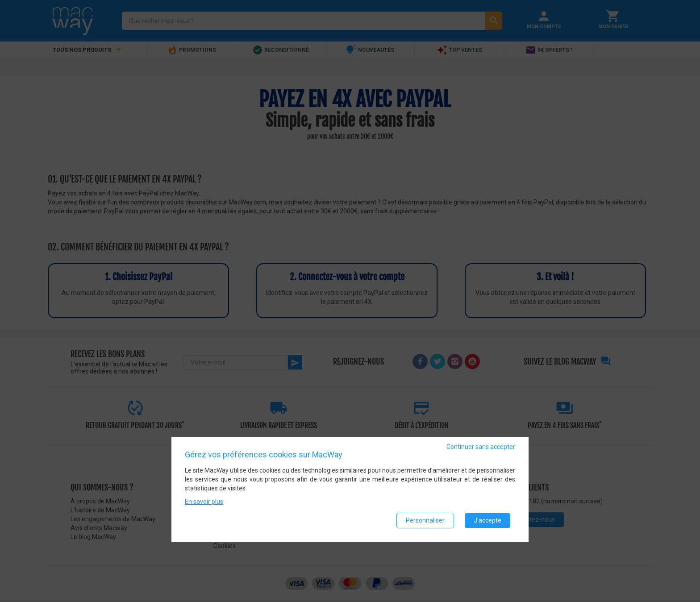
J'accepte (487, 520)
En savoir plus (204, 502)
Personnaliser (425, 520)
